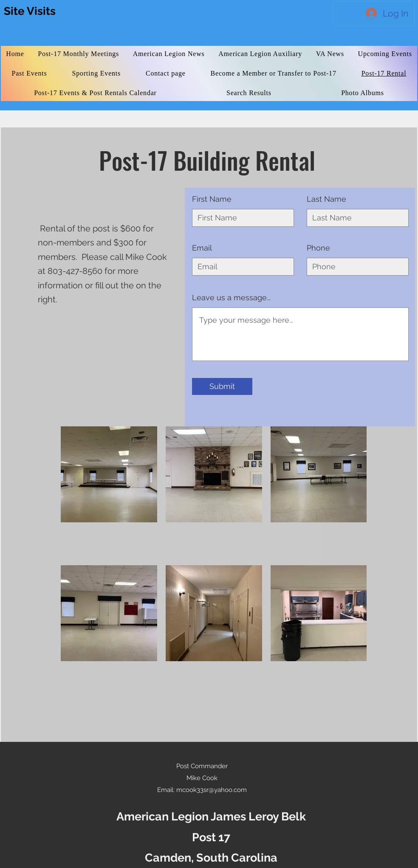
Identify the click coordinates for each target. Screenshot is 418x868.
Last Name (326, 199)
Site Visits (30, 11)
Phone (318, 248)
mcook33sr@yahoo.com (212, 790)
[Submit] (222, 386)
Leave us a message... (231, 298)
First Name (212, 199)
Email (202, 248)
